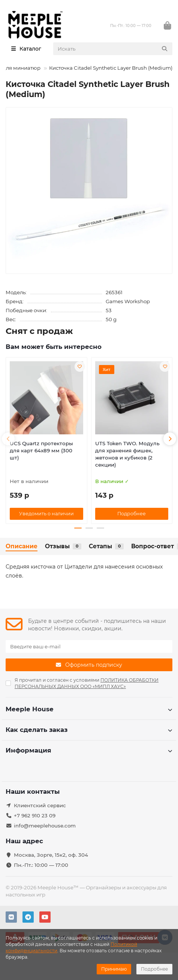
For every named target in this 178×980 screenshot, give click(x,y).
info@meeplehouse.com (45, 826)
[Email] (89, 646)
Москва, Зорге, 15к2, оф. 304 (51, 855)
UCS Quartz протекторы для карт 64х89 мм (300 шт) (41, 450)
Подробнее (154, 969)
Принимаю (114, 969)
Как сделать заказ (89, 730)
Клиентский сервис (40, 805)
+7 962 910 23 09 (35, 815)
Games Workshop (128, 301)
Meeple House (89, 709)
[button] (8, 439)
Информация (89, 750)
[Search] (113, 49)
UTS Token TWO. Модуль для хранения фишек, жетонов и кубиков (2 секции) (127, 454)
